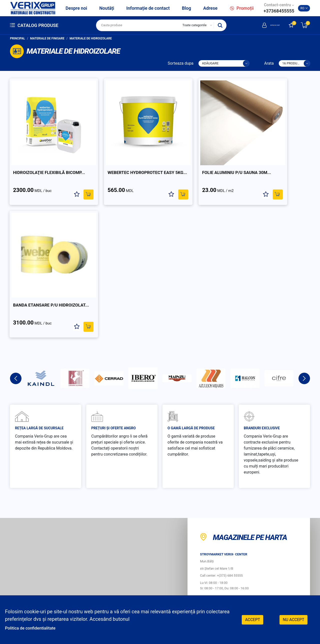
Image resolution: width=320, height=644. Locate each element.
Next (304, 228)
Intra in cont (262, 25)
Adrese (210, 8)
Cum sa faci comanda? (212, 523)
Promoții (242, 8)
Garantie (280, 523)
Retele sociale (283, 566)
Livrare (278, 536)
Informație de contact (148, 8)
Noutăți (107, 8)
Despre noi (76, 8)
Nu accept (293, 619)
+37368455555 (279, 11)
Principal (17, 38)
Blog (187, 8)
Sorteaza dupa (181, 63)
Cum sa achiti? (204, 536)
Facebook (278, 578)
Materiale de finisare (47, 38)
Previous (16, 228)
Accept (252, 619)
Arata (269, 63)
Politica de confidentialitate (35, 628)
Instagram (279, 588)
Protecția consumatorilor (218, 549)
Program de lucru (204, 566)
